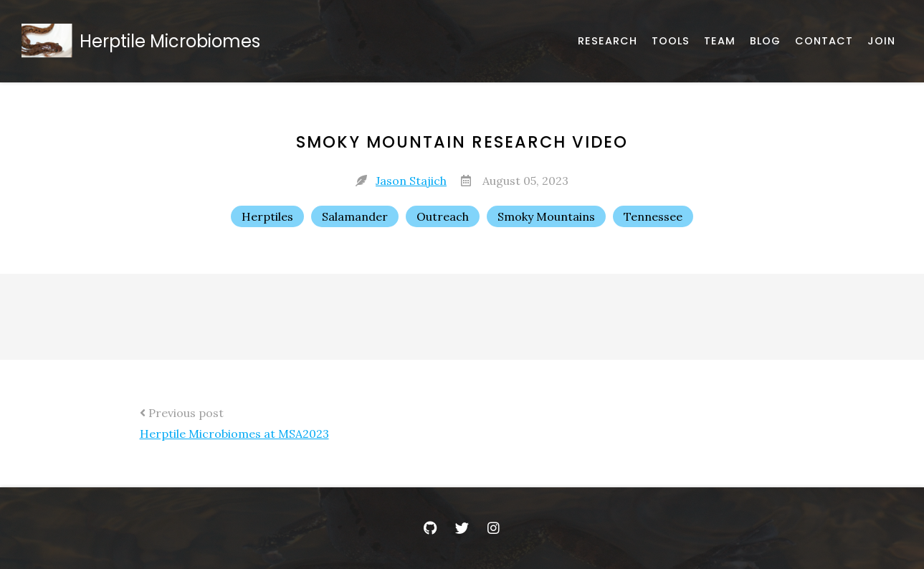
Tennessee (653, 216)
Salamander (355, 216)
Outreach (443, 216)
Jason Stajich (411, 181)
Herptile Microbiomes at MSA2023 (234, 434)
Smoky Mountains (546, 216)
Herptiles (267, 216)
